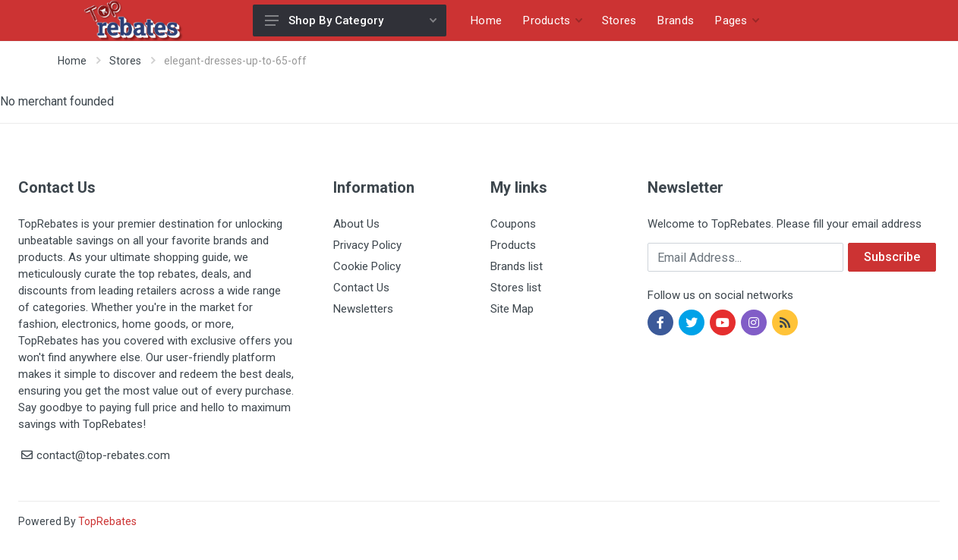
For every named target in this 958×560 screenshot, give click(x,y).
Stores (125, 61)
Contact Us (361, 288)
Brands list (517, 266)
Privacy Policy (367, 245)
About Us (356, 224)
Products (513, 245)
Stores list (516, 288)
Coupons (513, 224)
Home (72, 61)
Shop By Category (351, 20)
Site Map (512, 309)
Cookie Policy (367, 266)
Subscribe (892, 257)
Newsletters (363, 309)
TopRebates (107, 521)
